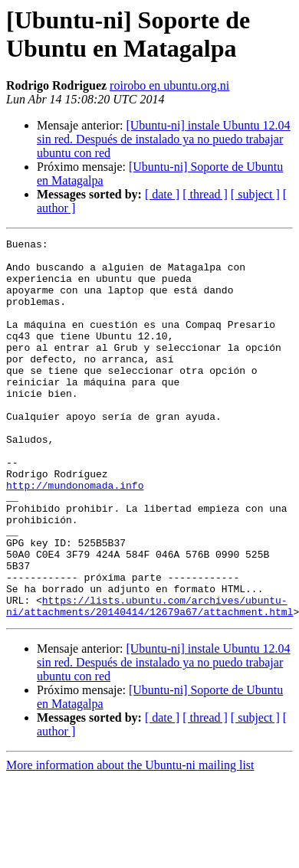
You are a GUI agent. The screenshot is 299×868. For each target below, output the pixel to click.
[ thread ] (205, 194)
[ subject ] (255, 194)
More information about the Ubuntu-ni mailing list (130, 841)
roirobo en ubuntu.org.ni (169, 85)
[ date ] (162, 194)
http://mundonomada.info (75, 536)
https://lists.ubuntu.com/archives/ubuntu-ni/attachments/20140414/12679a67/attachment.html (149, 680)
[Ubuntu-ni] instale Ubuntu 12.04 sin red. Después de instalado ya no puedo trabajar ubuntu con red (164, 139)
